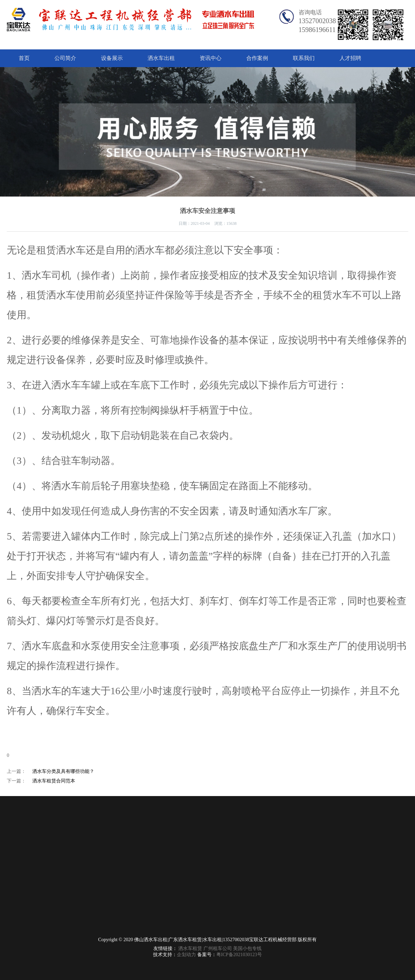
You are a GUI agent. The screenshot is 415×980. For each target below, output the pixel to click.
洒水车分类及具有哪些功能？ (63, 771)
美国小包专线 (247, 948)
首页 (24, 58)
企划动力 (186, 955)
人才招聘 (350, 58)
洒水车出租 (161, 58)
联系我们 (304, 58)
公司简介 (65, 58)
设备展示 (112, 58)
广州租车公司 (218, 948)
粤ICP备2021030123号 (239, 955)
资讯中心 (211, 58)
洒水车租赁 (190, 948)
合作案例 (257, 58)
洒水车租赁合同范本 (54, 781)
